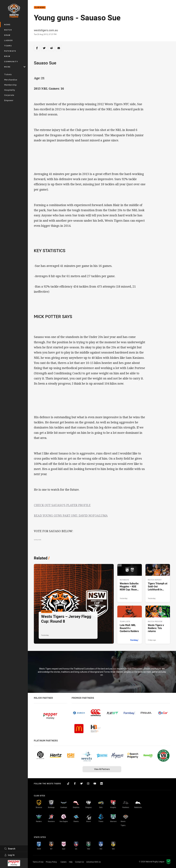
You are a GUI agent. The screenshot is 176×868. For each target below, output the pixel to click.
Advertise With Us (94, 862)
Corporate (9, 95)
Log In (9, 855)
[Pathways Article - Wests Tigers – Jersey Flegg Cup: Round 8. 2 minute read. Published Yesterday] (74, 604)
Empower (9, 100)
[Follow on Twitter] (81, 784)
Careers (64, 862)
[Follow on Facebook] (75, 784)
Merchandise (11, 80)
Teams (8, 46)
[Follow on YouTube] (95, 784)
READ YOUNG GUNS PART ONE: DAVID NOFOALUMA (71, 515)
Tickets (8, 74)
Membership (10, 85)
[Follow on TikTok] (68, 784)
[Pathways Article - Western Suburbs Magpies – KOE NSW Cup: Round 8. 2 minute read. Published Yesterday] (130, 583)
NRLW (7, 56)
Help (71, 862)
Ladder (9, 40)
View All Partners (102, 769)
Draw (7, 35)
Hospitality (10, 90)
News (7, 25)
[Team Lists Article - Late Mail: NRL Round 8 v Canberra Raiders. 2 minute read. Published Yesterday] (130, 625)
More (15, 67)
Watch (8, 30)
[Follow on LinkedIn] (101, 784)
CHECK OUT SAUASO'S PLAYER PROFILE (62, 505)
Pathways (10, 51)
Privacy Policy (51, 862)
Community (11, 61)
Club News (40, 7)
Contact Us (79, 862)
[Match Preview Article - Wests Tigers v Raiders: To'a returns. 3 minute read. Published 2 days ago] (158, 625)
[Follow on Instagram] (88, 784)
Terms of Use (38, 862)
